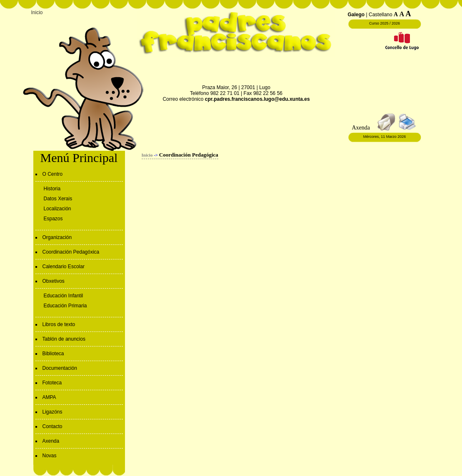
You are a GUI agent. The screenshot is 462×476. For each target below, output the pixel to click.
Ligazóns (52, 412)
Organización (57, 237)
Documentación (60, 368)
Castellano (381, 15)
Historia (52, 189)
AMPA (49, 397)
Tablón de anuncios (64, 339)
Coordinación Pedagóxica (71, 252)
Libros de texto (59, 324)
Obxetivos (54, 281)
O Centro (53, 174)
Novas (50, 456)
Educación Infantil (64, 296)
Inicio (37, 12)
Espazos (53, 219)
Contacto (52, 426)
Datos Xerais (58, 199)
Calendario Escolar (64, 267)
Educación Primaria (65, 306)
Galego (356, 15)
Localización (57, 209)
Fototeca (52, 383)
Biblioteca (53, 354)
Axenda (51, 441)
